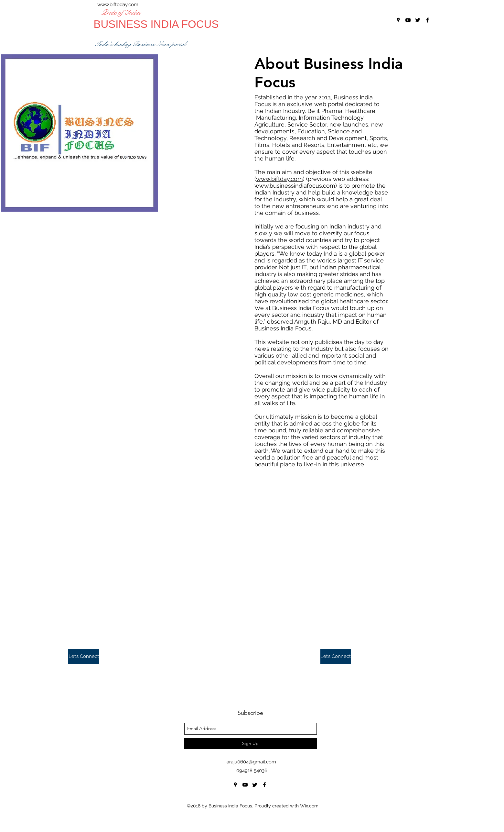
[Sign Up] (251, 743)
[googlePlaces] (235, 785)
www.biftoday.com (118, 5)
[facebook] (264, 785)
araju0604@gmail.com (251, 762)
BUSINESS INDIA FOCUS (156, 24)
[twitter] (255, 785)
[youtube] (245, 785)
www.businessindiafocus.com (295, 186)
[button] (84, 656)
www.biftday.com (279, 179)
